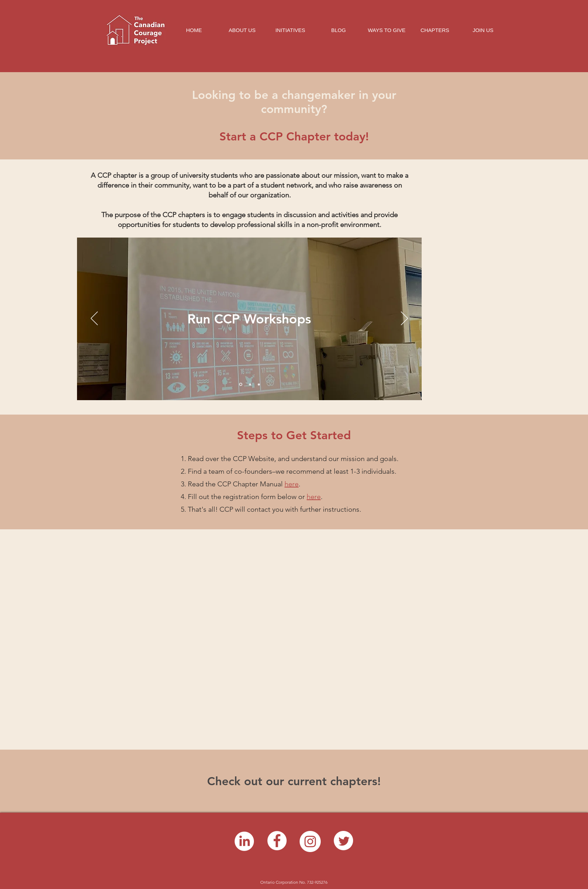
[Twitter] (343, 841)
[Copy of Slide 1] (250, 384)
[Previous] (94, 319)
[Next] (404, 319)
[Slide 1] (241, 384)
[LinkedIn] (244, 841)
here (314, 497)
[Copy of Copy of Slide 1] (259, 384)
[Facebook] (277, 841)
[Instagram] (310, 841)
